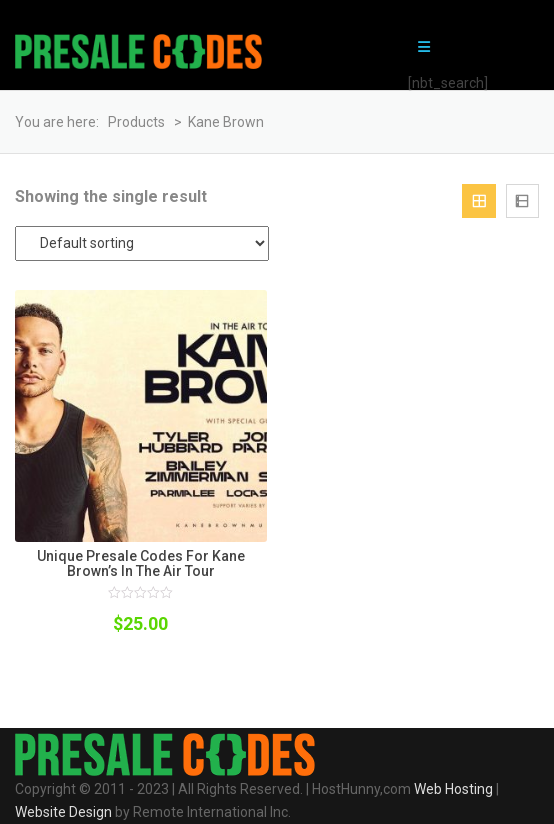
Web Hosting (453, 789)
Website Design (63, 812)
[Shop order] (142, 243)
